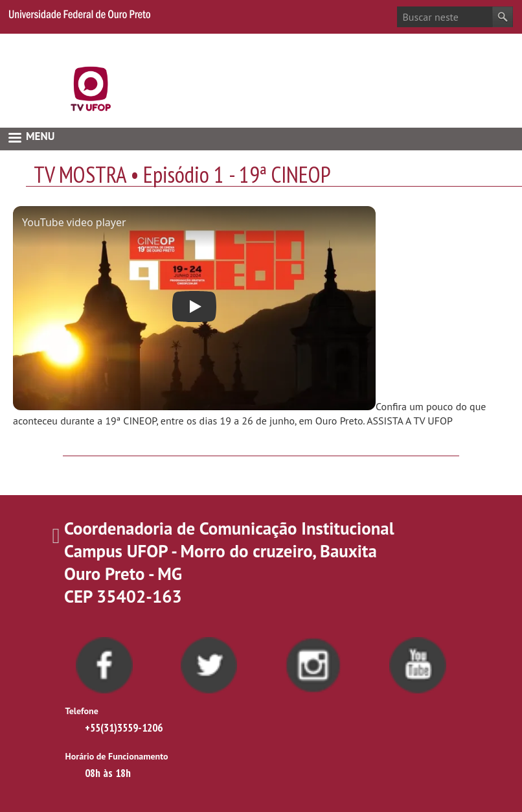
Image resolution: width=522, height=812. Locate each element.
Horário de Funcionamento (117, 756)
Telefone (82, 711)
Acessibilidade (483, 43)
